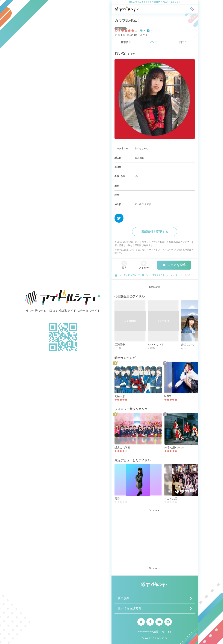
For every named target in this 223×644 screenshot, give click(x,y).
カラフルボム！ (128, 20)
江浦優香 (120, 344)
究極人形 (120, 396)
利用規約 (123, 598)
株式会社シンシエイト (161, 632)
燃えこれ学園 (122, 447)
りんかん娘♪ (172, 499)
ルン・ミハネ (156, 344)
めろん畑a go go (174, 447)
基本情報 (126, 42)
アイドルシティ (158, 638)
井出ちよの (188, 344)
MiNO (168, 396)
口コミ (183, 42)
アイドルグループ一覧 (134, 275)
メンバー (155, 42)
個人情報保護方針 (129, 608)
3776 (183, 348)
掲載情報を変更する (155, 232)
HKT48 (118, 348)
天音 (117, 499)
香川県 (120, 35)
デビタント (153, 348)
